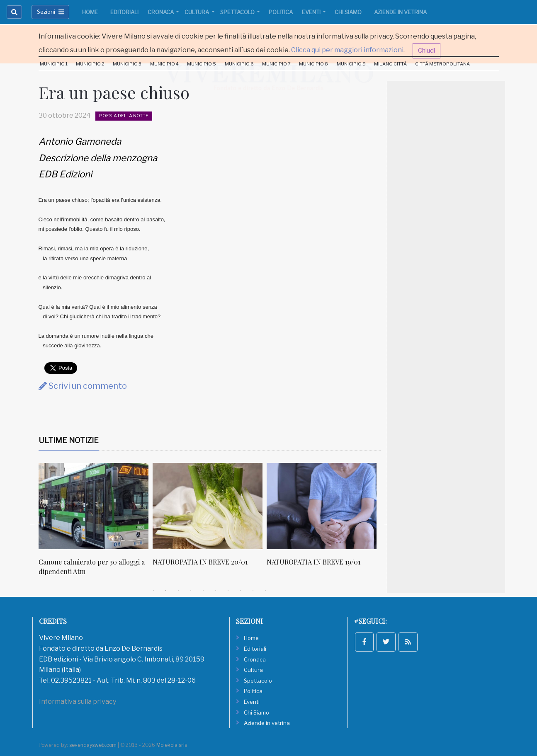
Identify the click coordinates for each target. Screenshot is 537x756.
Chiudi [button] (426, 51)
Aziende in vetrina (400, 12)
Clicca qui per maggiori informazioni (347, 50)
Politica (281, 12)
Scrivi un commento (83, 386)
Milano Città (390, 64)
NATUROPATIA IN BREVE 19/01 (313, 562)
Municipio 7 (276, 64)
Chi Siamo (348, 12)
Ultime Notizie (69, 440)
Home (90, 12)
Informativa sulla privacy (78, 701)
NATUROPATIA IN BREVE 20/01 (200, 562)
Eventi (312, 12)
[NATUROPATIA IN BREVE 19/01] (322, 506)
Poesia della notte (124, 116)
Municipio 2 (90, 64)
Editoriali (124, 12)
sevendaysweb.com (93, 745)
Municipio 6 (239, 64)
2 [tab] (166, 591)
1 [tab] (153, 591)
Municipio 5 (202, 64)
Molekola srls (172, 745)
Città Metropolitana (442, 64)
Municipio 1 (54, 64)
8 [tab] (241, 591)
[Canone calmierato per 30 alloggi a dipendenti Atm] (94, 506)
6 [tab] (216, 591)
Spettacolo (238, 12)
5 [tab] (203, 591)
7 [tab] (228, 591)
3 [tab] (178, 591)
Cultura (197, 12)
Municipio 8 (313, 64)
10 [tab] (265, 591)
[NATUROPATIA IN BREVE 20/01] (208, 506)
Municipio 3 (127, 64)
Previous (32, 524)
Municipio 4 (164, 64)
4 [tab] (191, 591)
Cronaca (161, 12)
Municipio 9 (351, 64)
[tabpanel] (96, 524)
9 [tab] (253, 591)
